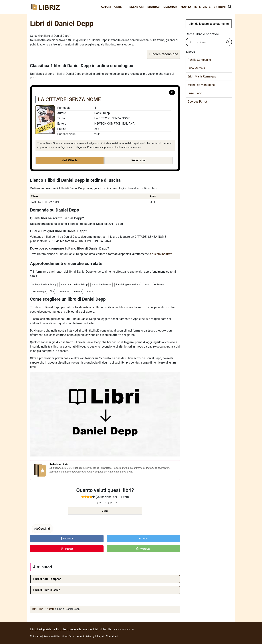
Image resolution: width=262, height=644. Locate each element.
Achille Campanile (199, 60)
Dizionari (170, 7)
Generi (119, 7)
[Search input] (207, 42)
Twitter (143, 539)
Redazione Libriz (59, 464)
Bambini (220, 7)
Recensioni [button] (138, 160)
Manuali (154, 7)
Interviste (202, 7)
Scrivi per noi (76, 636)
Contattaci (112, 636)
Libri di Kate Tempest (47, 579)
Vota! (105, 511)
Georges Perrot (197, 102)
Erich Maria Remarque (202, 76)
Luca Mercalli (196, 68)
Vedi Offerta (70, 160)
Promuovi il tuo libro (55, 636)
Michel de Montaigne (201, 85)
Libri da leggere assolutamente (209, 24)
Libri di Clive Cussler (46, 590)
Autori (106, 7)
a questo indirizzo (161, 254)
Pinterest (67, 549)
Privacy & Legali (95, 636)
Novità (186, 7)
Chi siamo (36, 636)
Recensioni (136, 7)
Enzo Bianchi (196, 93)
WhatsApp (143, 549)
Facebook (67, 539)
